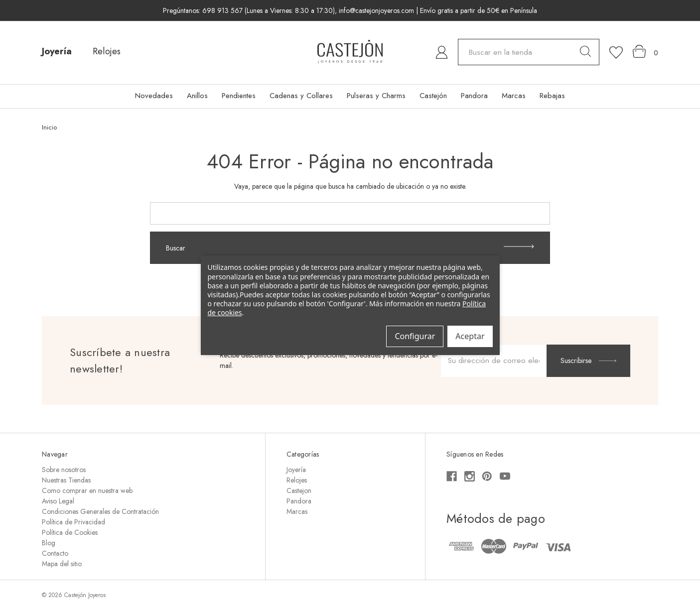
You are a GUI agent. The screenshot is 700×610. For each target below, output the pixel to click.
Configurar (415, 336)
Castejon (299, 490)
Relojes (107, 51)
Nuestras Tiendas (66, 480)
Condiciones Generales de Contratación (100, 511)
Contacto (55, 553)
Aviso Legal (58, 501)
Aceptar (470, 336)
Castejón (433, 96)
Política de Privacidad (73, 522)
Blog (49, 543)
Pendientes (239, 96)
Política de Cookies (70, 532)
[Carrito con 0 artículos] (645, 52)
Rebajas (552, 96)
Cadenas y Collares (301, 96)
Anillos (197, 96)
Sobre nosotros (64, 470)
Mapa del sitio (62, 564)
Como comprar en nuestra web (87, 490)
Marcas (514, 96)
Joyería (57, 51)
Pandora (474, 96)
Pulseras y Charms (376, 96)
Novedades (154, 96)
